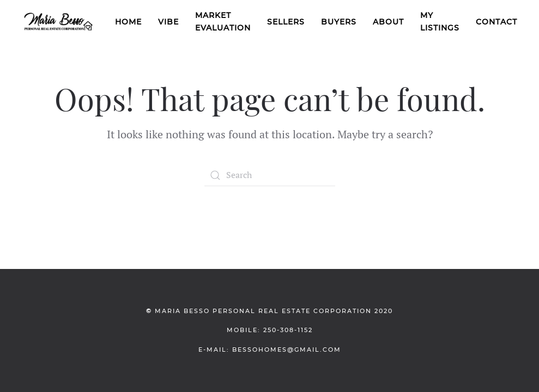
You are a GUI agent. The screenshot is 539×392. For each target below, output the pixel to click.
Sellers (286, 22)
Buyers (339, 22)
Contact (496, 22)
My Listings (440, 22)
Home (128, 22)
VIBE (168, 22)
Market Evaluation (223, 22)
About (388, 22)
